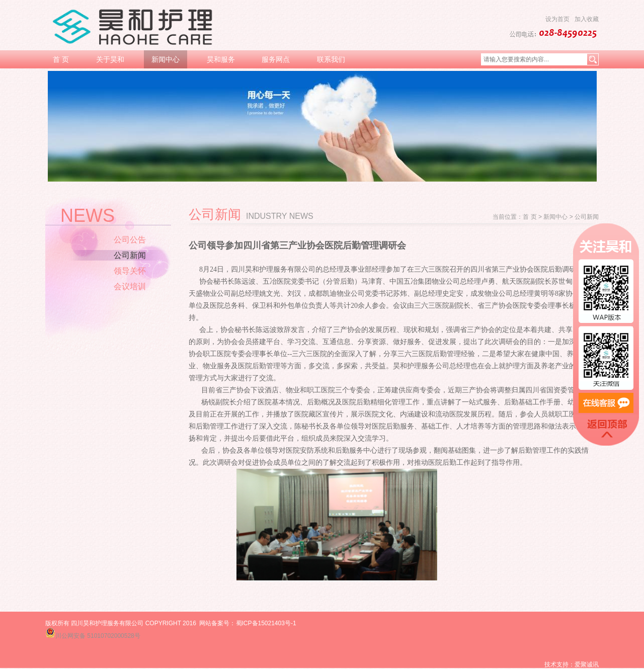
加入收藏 (587, 19)
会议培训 (130, 286)
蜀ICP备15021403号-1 (266, 623)
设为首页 (557, 19)
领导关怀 (130, 271)
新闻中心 (166, 59)
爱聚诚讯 (587, 664)
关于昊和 (110, 59)
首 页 (61, 59)
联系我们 (331, 59)
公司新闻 (130, 255)
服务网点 (276, 59)
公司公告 (130, 240)
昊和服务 (221, 59)
